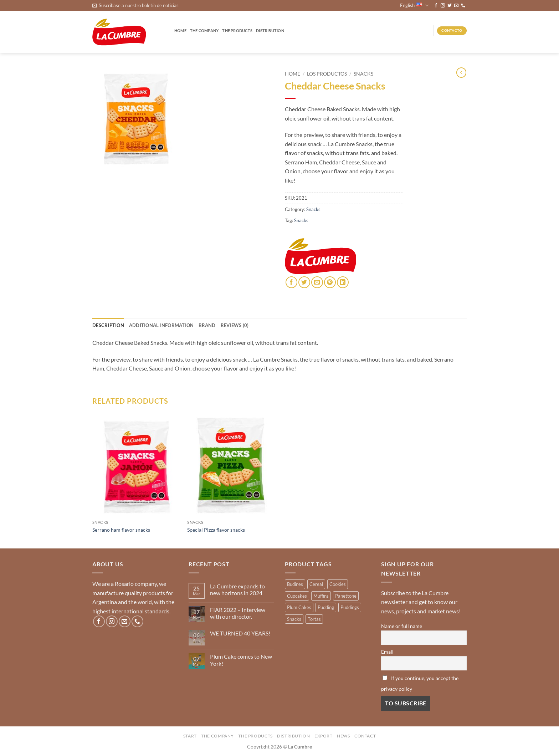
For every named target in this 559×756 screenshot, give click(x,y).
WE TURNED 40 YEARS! (240, 633)
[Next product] (461, 72)
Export (324, 736)
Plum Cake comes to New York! (241, 660)
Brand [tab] (207, 325)
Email (387, 652)
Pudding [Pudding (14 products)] (326, 607)
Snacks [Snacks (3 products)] (294, 619)
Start (190, 736)
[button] (135, 5)
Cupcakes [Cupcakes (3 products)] (297, 596)
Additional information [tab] (161, 325)
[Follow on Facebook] (436, 6)
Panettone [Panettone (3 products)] (346, 596)
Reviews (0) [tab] (235, 325)
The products (237, 30)
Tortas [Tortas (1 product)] (314, 619)
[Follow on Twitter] (450, 6)
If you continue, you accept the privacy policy (420, 683)
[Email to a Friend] (317, 282)
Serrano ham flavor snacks (121, 530)
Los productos (327, 74)
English (414, 6)
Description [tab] (108, 325)
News (343, 736)
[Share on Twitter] (304, 282)
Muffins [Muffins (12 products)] (321, 596)
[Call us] (463, 6)
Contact (365, 736)
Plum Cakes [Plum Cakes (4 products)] (299, 607)
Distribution (270, 30)
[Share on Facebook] (291, 282)
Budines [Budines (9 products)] (295, 584)
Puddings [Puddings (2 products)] (350, 607)
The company (204, 30)
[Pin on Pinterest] (330, 282)
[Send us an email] (456, 6)
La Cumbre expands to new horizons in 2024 (237, 589)
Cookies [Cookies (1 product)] (338, 584)
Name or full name (402, 626)
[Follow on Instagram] (443, 6)
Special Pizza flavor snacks (216, 530)
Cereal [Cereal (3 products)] (316, 584)
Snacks (363, 74)
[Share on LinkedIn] (343, 282)
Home (180, 30)
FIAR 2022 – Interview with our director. (238, 613)
